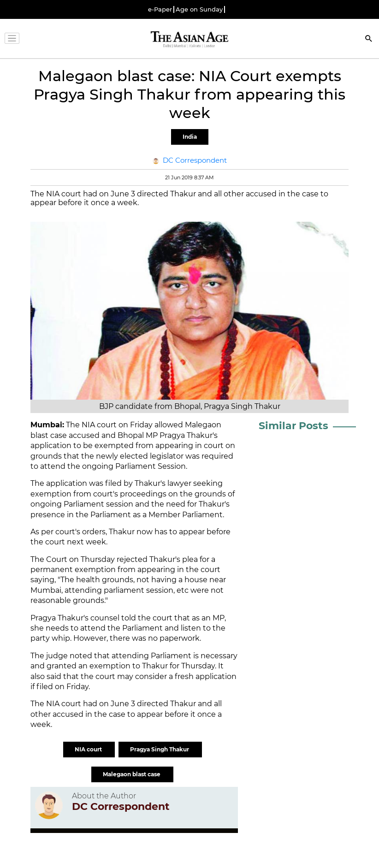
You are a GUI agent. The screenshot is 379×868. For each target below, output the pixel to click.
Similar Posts (293, 426)
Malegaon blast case (132, 774)
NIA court (89, 749)
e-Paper (160, 9)
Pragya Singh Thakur (160, 749)
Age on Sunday (199, 9)
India (190, 137)
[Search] (369, 39)
